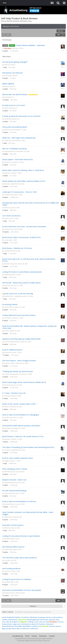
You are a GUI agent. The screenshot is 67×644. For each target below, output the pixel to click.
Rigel (4, 628)
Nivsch (48, 617)
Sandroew (8, 119)
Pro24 (6, 331)
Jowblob (7, 539)
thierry (14, 628)
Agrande (52, 620)
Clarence (52, 626)
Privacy (34, 636)
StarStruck (8, 571)
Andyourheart (7, 624)
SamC (6, 407)
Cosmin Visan (9, 195)
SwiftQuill (8, 275)
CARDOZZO (8, 140)
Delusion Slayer (10, 363)
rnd (6, 560)
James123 (35, 624)
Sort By (61, 31)
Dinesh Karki (44, 620)
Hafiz (57, 620)
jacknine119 (8, 130)
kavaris (7, 86)
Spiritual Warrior (10, 151)
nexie (6, 240)
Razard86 (18, 626)
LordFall (7, 251)
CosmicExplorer (25, 624)
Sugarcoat (16, 624)
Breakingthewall (33, 620)
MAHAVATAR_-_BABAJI (12, 296)
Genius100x (8, 307)
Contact (52, 636)
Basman (7, 162)
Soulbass (8, 450)
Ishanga (7, 396)
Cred (39, 626)
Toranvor (60, 622)
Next (59, 35)
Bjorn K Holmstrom (23, 628)
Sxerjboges (41, 617)
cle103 (4, 617)
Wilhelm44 (33, 617)
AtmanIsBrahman (8, 626)
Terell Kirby (25, 617)
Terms (27, 636)
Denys (7, 108)
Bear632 (7, 285)
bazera (58, 626)
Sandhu (5, 620)
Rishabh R (8, 428)
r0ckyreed (50, 624)
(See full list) (47, 612)
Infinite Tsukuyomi (11, 264)
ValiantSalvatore (10, 482)
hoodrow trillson (57, 617)
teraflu (7, 417)
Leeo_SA (42, 622)
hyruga (8, 628)
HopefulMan (26, 626)
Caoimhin (8, 318)
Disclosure (43, 636)
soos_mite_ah (7, 622)
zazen (36, 622)
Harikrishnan (13, 620)
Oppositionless (10, 493)
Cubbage (30, 622)
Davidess (42, 624)
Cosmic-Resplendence (12, 342)
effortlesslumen (10, 472)
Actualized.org (18, 636)
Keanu (7, 218)
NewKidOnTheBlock (14, 617)
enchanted (8, 75)
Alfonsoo (7, 65)
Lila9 (6, 97)
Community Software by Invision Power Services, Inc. (33, 641)
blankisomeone (10, 593)
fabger (7, 461)
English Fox (16, 622)
